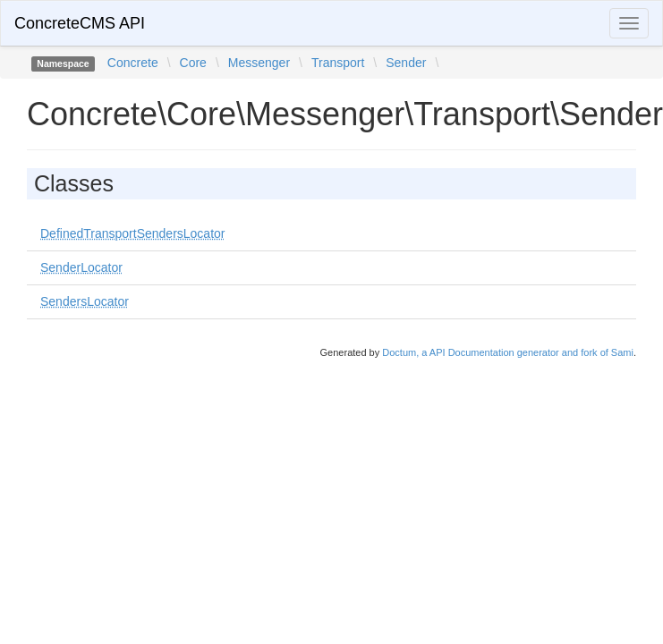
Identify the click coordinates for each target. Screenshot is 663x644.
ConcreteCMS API (80, 23)
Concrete (133, 63)
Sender (406, 63)
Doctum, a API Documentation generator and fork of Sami (508, 352)
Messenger (259, 63)
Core (193, 63)
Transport (338, 63)
